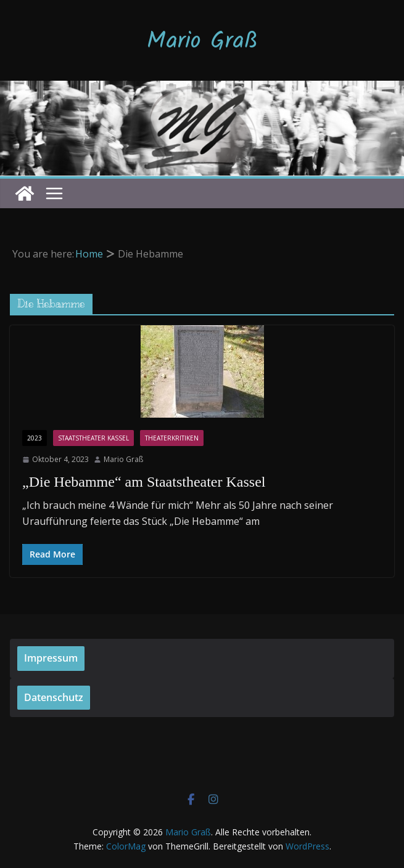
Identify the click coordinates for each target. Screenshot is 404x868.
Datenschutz (54, 697)
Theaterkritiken (172, 438)
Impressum (51, 658)
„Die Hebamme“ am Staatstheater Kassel (144, 482)
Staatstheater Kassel (93, 438)
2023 (35, 438)
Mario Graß (202, 42)
